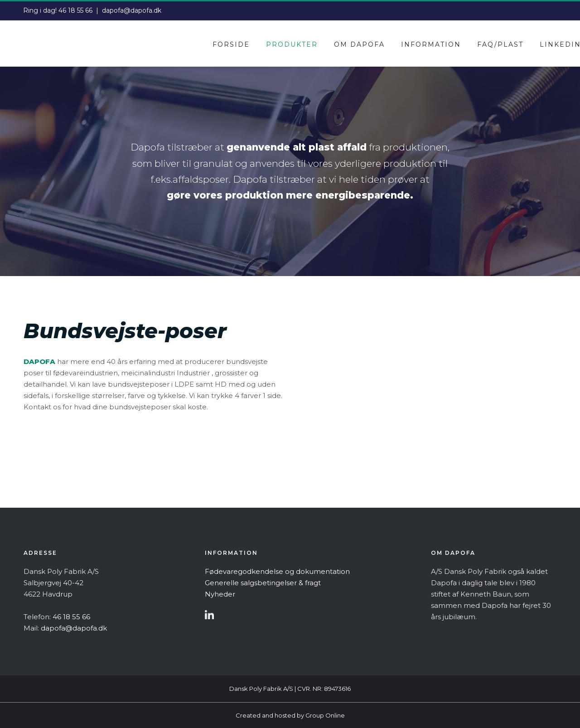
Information (431, 44)
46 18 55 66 (75, 10)
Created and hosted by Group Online (290, 715)
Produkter (292, 44)
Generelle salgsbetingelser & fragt (263, 583)
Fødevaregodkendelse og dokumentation (277, 571)
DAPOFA (39, 362)
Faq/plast (500, 44)
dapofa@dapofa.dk (132, 10)
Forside (231, 44)
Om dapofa (359, 44)
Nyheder (220, 594)
